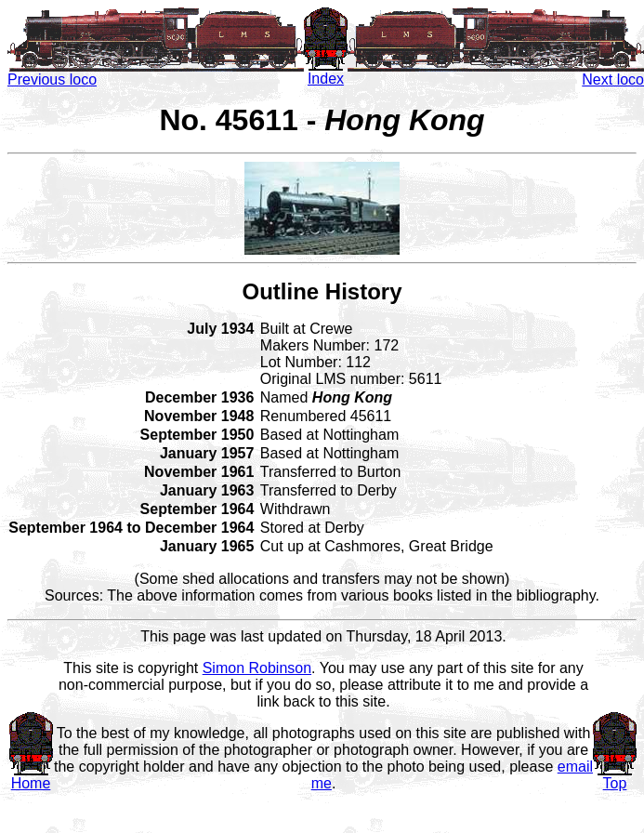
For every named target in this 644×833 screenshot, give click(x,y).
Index (326, 72)
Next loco (496, 73)
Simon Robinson (257, 668)
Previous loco (156, 73)
